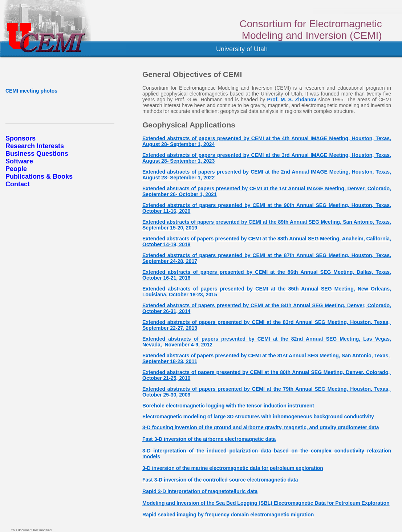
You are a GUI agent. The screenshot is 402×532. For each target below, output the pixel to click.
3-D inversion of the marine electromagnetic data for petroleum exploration (233, 468)
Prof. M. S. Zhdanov (291, 100)
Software (19, 161)
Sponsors (21, 138)
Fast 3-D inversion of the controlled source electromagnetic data (220, 480)
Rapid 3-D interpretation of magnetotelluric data (200, 491)
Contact (18, 184)
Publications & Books (39, 176)
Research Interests (35, 146)
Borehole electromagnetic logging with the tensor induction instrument (228, 406)
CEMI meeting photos (31, 91)
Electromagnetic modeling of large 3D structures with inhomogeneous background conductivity (258, 417)
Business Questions (37, 154)
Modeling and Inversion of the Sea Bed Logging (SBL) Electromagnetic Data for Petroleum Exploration (266, 503)
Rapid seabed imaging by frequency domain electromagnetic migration (228, 515)
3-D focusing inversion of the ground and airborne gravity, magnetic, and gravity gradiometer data (261, 427)
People (16, 169)
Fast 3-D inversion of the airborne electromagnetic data (209, 439)
